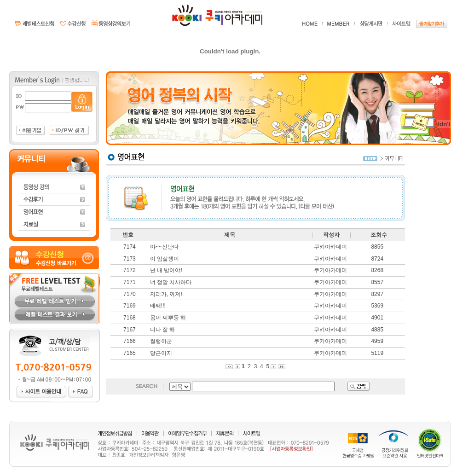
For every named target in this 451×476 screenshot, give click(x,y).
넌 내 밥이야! (166, 270)
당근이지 (161, 353)
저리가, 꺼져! (166, 294)
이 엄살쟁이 (165, 259)
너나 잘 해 (163, 330)
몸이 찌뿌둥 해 (168, 318)
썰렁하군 (161, 341)
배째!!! (158, 306)
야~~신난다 (164, 247)
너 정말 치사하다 (171, 282)
